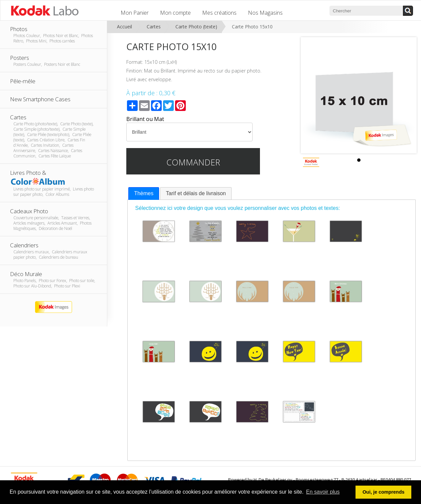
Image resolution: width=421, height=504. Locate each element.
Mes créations (219, 13)
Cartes (154, 27)
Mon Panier (135, 13)
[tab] (144, 194)
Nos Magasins (265, 13)
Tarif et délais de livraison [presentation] (196, 193)
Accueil (124, 27)
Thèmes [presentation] (144, 193)
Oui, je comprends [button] (384, 492)
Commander (193, 162)
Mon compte (175, 13)
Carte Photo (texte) (196, 27)
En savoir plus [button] (323, 492)
